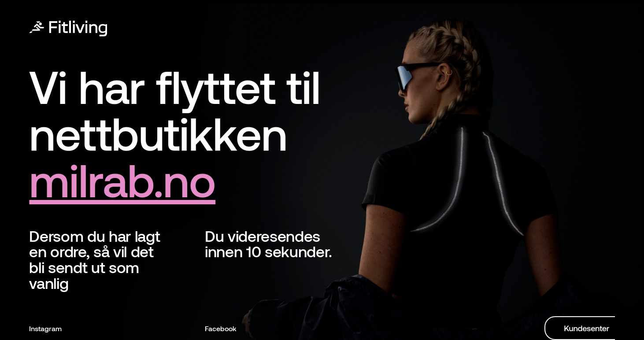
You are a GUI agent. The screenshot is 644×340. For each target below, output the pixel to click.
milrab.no (122, 179)
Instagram (45, 328)
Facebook (221, 328)
